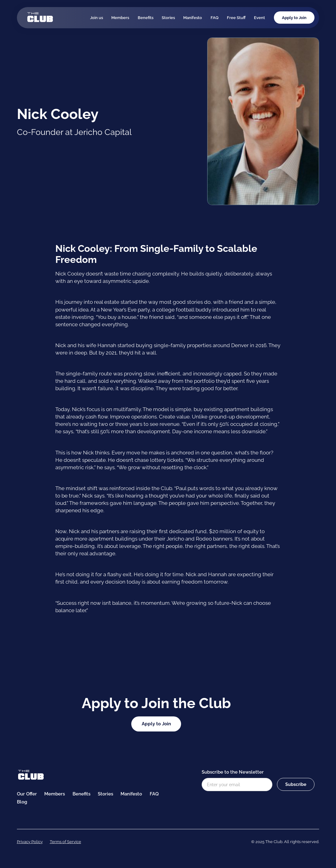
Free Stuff (236, 18)
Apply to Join (294, 18)
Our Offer (27, 794)
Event (259, 18)
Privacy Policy (30, 842)
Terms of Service (65, 842)
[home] (40, 18)
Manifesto (193, 18)
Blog (22, 802)
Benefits (146, 18)
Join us (97, 18)
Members (120, 18)
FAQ (215, 18)
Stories (168, 18)
